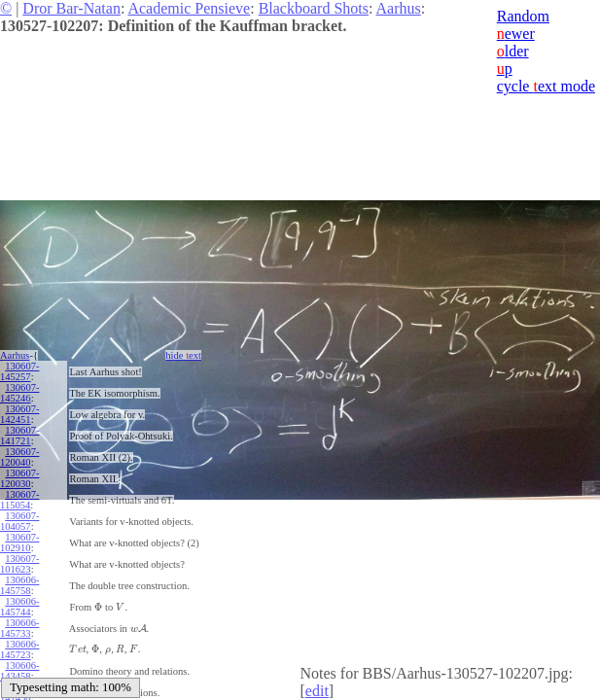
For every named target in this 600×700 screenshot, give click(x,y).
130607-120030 (19, 478)
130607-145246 (19, 393)
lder (513, 51)
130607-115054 (19, 500)
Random (523, 16)
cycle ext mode (546, 86)
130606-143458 (19, 671)
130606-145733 (19, 628)
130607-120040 (19, 457)
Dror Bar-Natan (71, 8)
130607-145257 (19, 371)
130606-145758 (19, 585)
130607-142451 (19, 414)
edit (317, 691)
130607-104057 (19, 521)
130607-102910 (19, 542)
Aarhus (399, 8)
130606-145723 (19, 649)
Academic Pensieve (189, 8)
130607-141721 (19, 436)
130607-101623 (19, 564)
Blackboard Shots (314, 8)
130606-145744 (19, 607)
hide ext (183, 355)
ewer (516, 34)
